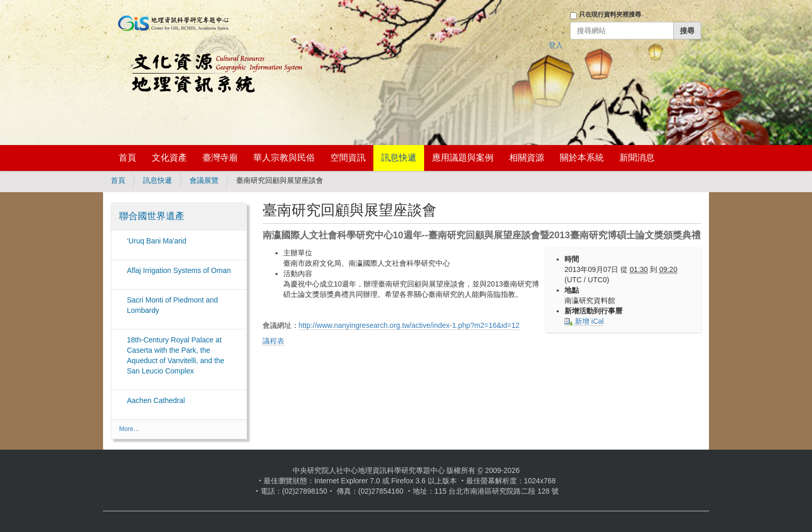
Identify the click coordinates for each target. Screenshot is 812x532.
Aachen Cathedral (156, 400)
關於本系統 (582, 158)
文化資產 (169, 158)
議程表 (273, 341)
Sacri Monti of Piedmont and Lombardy (172, 305)
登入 (556, 45)
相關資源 (527, 158)
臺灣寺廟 (220, 158)
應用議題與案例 (463, 158)
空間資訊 (348, 158)
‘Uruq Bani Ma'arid (157, 241)
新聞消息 (637, 158)
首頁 (127, 158)
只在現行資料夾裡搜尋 (610, 15)
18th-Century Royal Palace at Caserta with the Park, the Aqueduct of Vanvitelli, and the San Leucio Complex (176, 355)
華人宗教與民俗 (284, 158)
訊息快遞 (399, 158)
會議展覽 (204, 180)
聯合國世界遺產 (152, 216)
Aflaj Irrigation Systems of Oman (179, 270)
